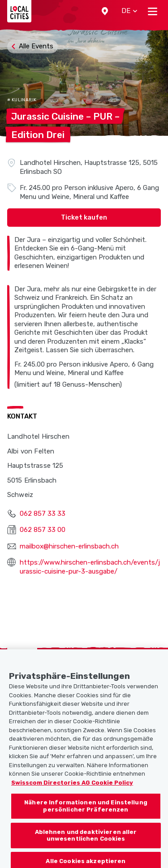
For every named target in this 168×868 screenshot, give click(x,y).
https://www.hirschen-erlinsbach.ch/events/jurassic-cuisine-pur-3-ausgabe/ (90, 567)
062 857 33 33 (43, 514)
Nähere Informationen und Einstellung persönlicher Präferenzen (86, 811)
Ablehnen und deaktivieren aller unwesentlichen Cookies (86, 840)
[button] (105, 11)
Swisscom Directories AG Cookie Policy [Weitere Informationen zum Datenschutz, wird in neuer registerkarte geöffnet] (72, 788)
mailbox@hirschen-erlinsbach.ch (69, 546)
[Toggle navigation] (153, 11)
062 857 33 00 (43, 530)
